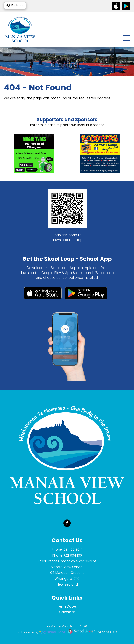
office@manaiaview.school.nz (72, 561)
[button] (15, 5)
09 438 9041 (73, 549)
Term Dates (67, 606)
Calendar (67, 612)
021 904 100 (73, 555)
